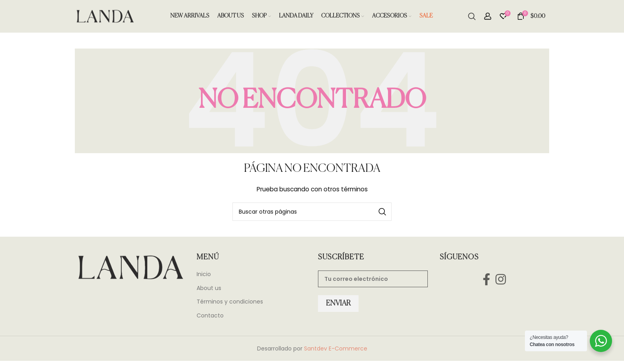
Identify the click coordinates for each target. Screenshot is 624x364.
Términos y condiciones (230, 305)
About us (209, 291)
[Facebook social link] (486, 282)
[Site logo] (105, 18)
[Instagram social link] (501, 282)
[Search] (472, 18)
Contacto (210, 319)
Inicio (204, 277)
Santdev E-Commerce (336, 352)
